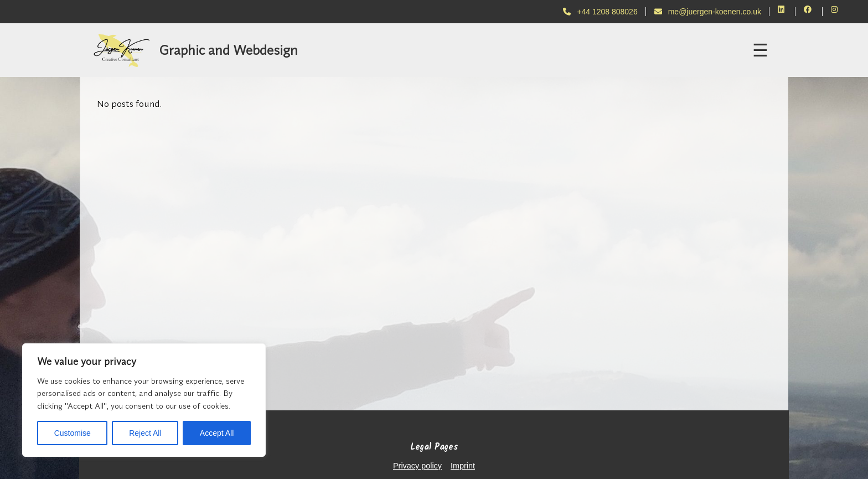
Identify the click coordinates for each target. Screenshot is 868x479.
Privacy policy (417, 466)
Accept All (217, 433)
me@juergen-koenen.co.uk (708, 12)
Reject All (145, 433)
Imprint (463, 466)
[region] (144, 400)
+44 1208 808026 (600, 12)
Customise (73, 433)
